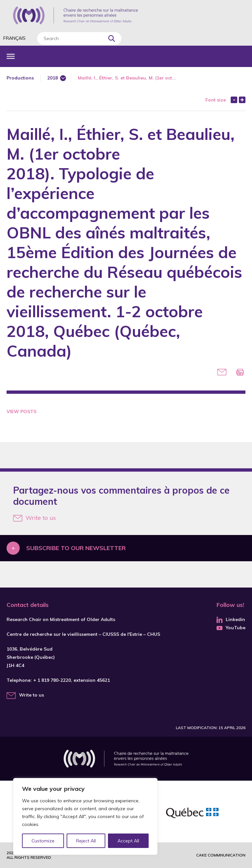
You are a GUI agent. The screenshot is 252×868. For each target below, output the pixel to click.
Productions (20, 78)
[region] (85, 816)
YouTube (231, 628)
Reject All (86, 841)
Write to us (34, 518)
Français (14, 38)
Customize (43, 841)
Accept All (128, 841)
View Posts (21, 412)
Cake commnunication (221, 855)
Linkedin (231, 619)
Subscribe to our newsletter (76, 548)
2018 (52, 78)
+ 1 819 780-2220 (52, 680)
